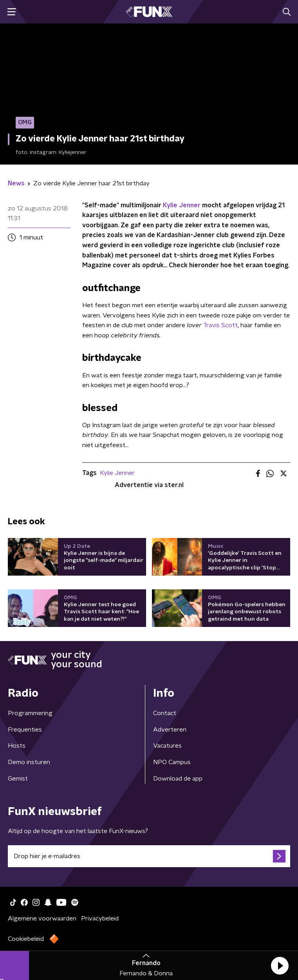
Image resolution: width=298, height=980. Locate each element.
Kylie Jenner (182, 205)
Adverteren (170, 730)
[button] (280, 966)
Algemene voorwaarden (42, 918)
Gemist (18, 779)
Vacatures (167, 746)
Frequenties (25, 730)
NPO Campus (172, 762)
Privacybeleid (100, 918)
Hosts (17, 746)
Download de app (178, 779)
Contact (165, 713)
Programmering (30, 713)
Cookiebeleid (26, 939)
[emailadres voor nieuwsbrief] (149, 856)
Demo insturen (29, 762)
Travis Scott (220, 325)
